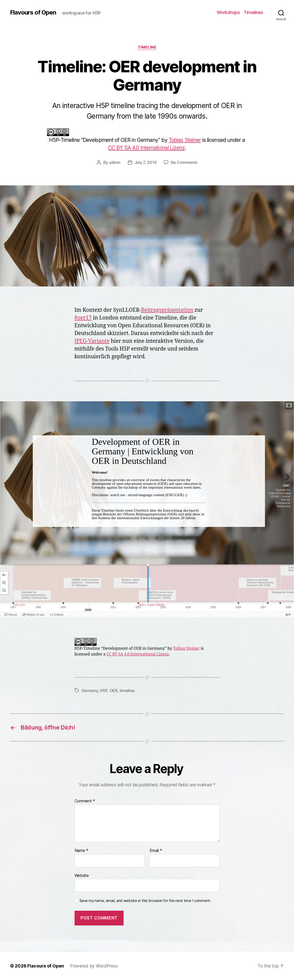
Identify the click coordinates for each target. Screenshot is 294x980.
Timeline (147, 47)
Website (82, 875)
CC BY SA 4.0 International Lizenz (146, 148)
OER (114, 691)
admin (115, 162)
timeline (127, 691)
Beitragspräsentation (167, 310)
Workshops (228, 12)
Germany (90, 691)
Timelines (253, 12)
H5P (104, 691)
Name (81, 851)
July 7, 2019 (146, 162)
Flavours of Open (33, 13)
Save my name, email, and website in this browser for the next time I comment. (145, 901)
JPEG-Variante (92, 341)
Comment (85, 801)
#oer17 (83, 318)
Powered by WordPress (94, 966)
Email (156, 851)
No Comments (184, 162)
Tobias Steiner (185, 140)
